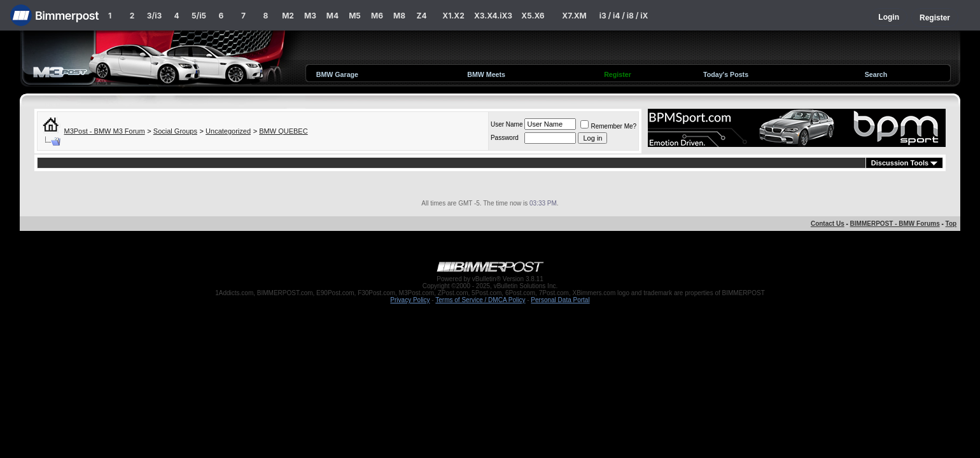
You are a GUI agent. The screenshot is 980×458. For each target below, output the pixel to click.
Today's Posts (726, 74)
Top (951, 224)
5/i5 (199, 16)
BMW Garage (337, 74)
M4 (332, 16)
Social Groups (175, 131)
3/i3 (154, 16)
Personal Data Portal (560, 300)
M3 (310, 16)
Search (876, 74)
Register (935, 18)
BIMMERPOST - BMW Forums (895, 224)
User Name (507, 124)
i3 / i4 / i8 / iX (624, 16)
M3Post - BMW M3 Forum (105, 131)
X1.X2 (453, 16)
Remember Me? (608, 126)
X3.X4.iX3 (493, 16)
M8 (399, 16)
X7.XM (574, 16)
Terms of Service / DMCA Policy (480, 300)
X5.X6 (533, 16)
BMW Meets (486, 74)
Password (505, 138)
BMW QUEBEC (283, 131)
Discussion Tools (900, 163)
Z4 (421, 16)
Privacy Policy (410, 300)
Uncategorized (228, 131)
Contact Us (828, 224)
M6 (377, 16)
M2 (288, 16)
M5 (355, 16)
